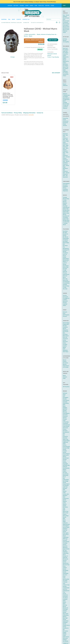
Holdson (65, 640)
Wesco (64, 602)
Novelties (41, 6)
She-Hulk (65, 289)
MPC (64, 519)
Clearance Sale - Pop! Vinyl (65, 135)
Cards (27, 6)
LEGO (64, 378)
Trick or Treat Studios (53, 57)
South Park (66, 280)
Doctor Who (66, 267)
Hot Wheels (66, 641)
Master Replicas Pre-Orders (66, 61)
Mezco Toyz (66, 511)
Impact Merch (66, 484)
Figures (22, 6)
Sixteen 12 (65, 556)
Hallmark (65, 467)
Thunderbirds (66, 283)
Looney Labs (66, 494)
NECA (64, 101)
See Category (56, 73)
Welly (64, 601)
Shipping (4, 19)
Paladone (65, 529)
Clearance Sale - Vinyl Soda (66, 153)
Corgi (64, 421)
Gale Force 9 (66, 455)
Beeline (65, 617)
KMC (64, 490)
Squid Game (66, 266)
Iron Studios (66, 485)
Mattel (64, 500)
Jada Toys (65, 487)
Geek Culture (66, 637)
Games (31, 6)
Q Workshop (66, 615)
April (22, 2)
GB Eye (65, 457)
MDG (64, 510)
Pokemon (65, 108)
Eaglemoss (65, 442)
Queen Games (66, 549)
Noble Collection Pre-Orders (66, 71)
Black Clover (66, 336)
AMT (64, 396)
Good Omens (66, 259)
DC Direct (65, 431)
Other (52, 6)
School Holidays (29, 2)
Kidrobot (65, 488)
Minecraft (65, 301)
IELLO (64, 477)
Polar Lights (66, 533)
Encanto (65, 316)
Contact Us (26, 19)
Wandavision (66, 260)
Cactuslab (31, 115)
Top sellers (65, 97)
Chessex (65, 419)
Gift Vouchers (66, 387)
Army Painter (66, 400)
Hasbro (65, 471)
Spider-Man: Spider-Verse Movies (66, 213)
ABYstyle (65, 393)
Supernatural (66, 274)
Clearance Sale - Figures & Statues (66, 161)
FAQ (9, 19)
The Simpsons (66, 282)
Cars (36, 6)
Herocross (65, 638)
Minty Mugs (66, 516)
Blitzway (65, 412)
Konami (65, 491)
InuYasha (65, 344)
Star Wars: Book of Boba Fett (66, 243)
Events (19, 19)
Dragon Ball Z (66, 324)
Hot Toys (65, 472)
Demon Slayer (66, 323)
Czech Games (66, 426)
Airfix (64, 395)
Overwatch (66, 297)
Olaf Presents (66, 315)
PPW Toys (65, 539)
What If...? (65, 261)
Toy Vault (65, 581)
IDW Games (66, 475)
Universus (65, 596)
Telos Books (66, 573)
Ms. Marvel (65, 237)
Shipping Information (29, 113)
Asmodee (65, 402)
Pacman (65, 303)
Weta (64, 604)
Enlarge (13, 57)
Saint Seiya (66, 352)
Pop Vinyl (16, 6)
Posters (47, 6)
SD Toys (65, 550)
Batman (65, 364)
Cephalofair (66, 621)
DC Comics (65, 363)
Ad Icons (65, 377)
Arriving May (66, 42)
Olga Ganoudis (66, 524)
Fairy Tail (65, 337)
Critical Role (66, 422)
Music (64, 375)
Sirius (64, 555)
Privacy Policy (18, 113)
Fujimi (64, 635)
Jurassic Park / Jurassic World (66, 223)
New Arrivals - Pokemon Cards (66, 31)
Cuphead (65, 304)
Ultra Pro (65, 589)
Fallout (65, 305)
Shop (13, 19)
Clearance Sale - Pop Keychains (65, 176)
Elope (64, 444)
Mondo (65, 517)
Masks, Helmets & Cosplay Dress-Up (47, 34)
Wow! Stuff (66, 614)
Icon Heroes (66, 474)
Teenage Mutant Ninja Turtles (66, 286)
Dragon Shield (66, 441)
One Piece (65, 334)
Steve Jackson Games (65, 568)
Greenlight (65, 464)
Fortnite (65, 295)
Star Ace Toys (66, 565)
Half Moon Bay (66, 465)
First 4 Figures (66, 454)
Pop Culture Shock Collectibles (66, 536)
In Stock (37, 2)
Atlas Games (66, 403)
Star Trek (65, 279)
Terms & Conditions (7, 113)
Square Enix (66, 563)
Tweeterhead (66, 588)
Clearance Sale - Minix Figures (66, 148)
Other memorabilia (30, 34)
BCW (64, 405)
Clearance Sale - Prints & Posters (66, 157)
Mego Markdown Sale (65, 168)
